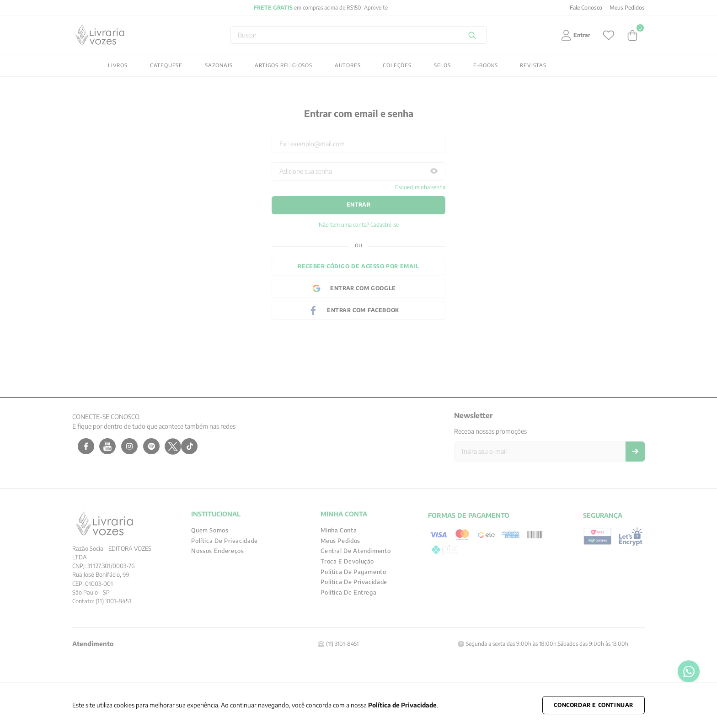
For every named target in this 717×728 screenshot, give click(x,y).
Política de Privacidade (402, 705)
